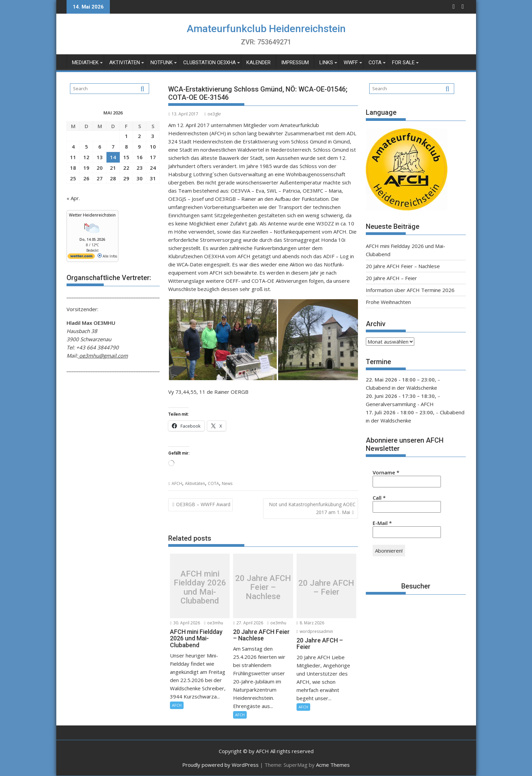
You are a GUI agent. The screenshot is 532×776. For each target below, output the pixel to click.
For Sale (403, 63)
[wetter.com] (81, 258)
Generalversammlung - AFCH (400, 404)
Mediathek (85, 63)
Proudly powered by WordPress (220, 765)
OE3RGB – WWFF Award (203, 504)
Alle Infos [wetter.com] (107, 256)
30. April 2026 (185, 623)
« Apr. (73, 198)
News (227, 483)
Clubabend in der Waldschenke (401, 388)
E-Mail (382, 523)
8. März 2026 (310, 623)
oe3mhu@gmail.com (103, 356)
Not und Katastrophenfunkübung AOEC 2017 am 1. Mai (312, 508)
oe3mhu (214, 623)
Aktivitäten (125, 63)
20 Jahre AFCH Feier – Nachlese (263, 587)
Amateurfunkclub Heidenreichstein (266, 29)
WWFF (351, 63)
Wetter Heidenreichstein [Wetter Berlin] (92, 215)
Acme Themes (333, 765)
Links (326, 63)
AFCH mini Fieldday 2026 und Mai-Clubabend (200, 587)
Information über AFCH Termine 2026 (410, 290)
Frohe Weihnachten (388, 302)
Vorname (386, 472)
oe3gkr (213, 114)
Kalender (258, 63)
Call (379, 498)
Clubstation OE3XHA (210, 63)
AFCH (177, 483)
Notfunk (162, 63)
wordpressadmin (315, 631)
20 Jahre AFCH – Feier (326, 588)
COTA (375, 63)
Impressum (295, 63)
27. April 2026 (248, 623)
